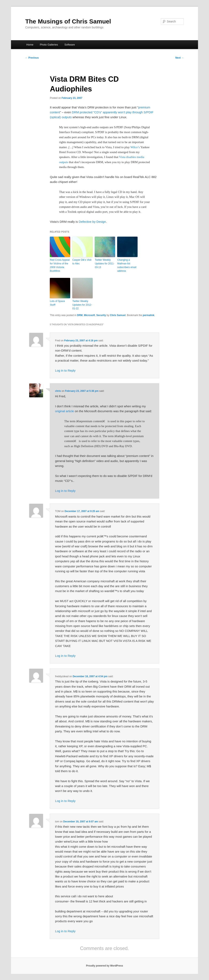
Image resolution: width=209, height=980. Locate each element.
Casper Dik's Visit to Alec (82, 262)
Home (30, 45)
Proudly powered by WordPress (104, 966)
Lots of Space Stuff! (57, 303)
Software (69, 45)
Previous (32, 58)
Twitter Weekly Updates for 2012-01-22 (82, 305)
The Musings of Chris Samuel (68, 21)
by (94, 222)
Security (101, 315)
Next (180, 58)
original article (65, 411)
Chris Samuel (118, 315)
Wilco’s (135, 147)
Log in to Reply (65, 370)
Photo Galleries (49, 45)
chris (58, 391)
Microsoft (89, 315)
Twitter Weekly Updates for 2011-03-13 (104, 264)
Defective (85, 222)
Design (101, 222)
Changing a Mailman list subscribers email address (127, 265)
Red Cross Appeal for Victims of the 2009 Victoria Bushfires (60, 265)
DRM (80, 315)
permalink (148, 315)
